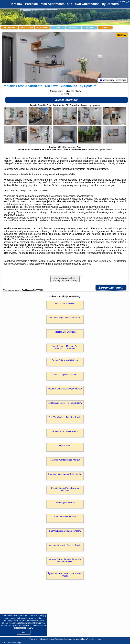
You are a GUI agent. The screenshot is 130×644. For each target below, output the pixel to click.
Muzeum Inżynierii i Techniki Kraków (65, 545)
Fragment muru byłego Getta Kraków (65, 474)
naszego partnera (81, 264)
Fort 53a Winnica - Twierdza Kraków (65, 417)
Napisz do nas (95, 639)
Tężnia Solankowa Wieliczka (65, 360)
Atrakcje (89, 28)
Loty (58, 28)
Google (42, 616)
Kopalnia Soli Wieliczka (65, 332)
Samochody (74, 28)
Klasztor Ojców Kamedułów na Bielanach (65, 489)
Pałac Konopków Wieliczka (65, 375)
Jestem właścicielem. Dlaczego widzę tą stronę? (65, 279)
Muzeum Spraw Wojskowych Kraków (65, 389)
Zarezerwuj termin (111, 288)
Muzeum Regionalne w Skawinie (65, 318)
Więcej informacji (67, 100)
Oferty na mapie (26, 28)
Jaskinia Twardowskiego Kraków (65, 460)
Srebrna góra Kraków (65, 503)
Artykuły (105, 28)
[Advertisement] (65, 612)
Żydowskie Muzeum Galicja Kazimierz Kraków (65, 575)
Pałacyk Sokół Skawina (65, 303)
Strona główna (9, 28)
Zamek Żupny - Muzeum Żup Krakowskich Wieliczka (65, 347)
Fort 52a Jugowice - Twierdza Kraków (65, 403)
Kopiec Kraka (65, 446)
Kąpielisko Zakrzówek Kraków (65, 431)
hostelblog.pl (123, 2)
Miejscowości (42, 28)
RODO (30, 628)
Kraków (122, 35)
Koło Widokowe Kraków (65, 517)
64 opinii (100, 149)
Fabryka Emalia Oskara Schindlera (65, 531)
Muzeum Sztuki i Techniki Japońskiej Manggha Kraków (65, 561)
